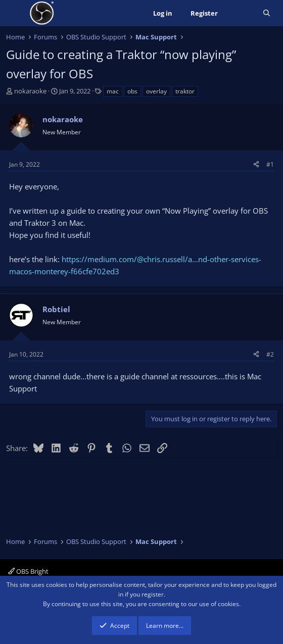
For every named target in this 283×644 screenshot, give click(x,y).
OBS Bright (28, 571)
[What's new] (240, 13)
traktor (185, 91)
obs (132, 91)
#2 (270, 354)
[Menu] (15, 13)
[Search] (267, 13)
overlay (156, 91)
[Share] (256, 164)
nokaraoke (30, 91)
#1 (270, 164)
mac (113, 91)
